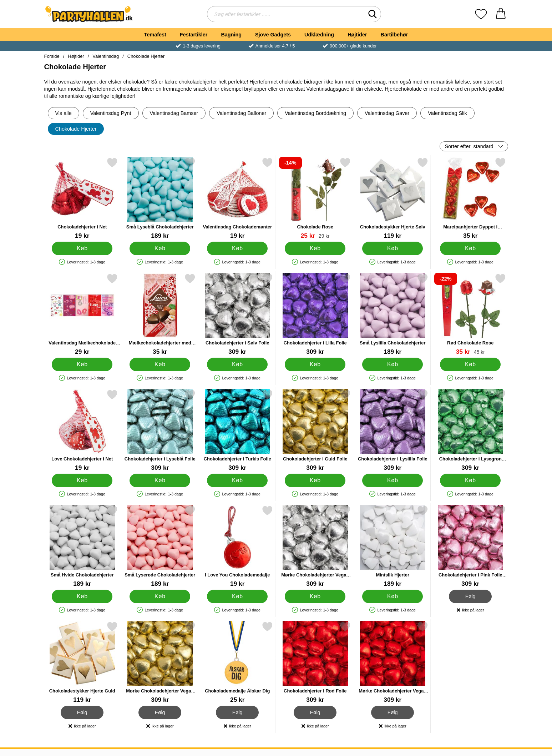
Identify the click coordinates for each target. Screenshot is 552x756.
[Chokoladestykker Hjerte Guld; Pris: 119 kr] (82, 662)
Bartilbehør (394, 35)
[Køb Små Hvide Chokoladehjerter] (82, 596)
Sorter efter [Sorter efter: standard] (469, 146)
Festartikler (194, 35)
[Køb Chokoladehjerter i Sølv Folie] (237, 364)
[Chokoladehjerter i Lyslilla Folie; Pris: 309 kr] (393, 430)
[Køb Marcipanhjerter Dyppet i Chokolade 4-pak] (470, 248)
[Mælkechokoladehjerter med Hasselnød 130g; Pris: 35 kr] (160, 314)
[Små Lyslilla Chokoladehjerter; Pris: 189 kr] (393, 314)
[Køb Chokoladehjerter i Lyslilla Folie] (393, 480)
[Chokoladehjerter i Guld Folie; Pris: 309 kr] (315, 430)
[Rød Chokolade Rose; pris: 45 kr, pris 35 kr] (470, 314)
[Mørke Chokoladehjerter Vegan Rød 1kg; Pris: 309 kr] (393, 662)
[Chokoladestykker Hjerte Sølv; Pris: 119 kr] (393, 198)
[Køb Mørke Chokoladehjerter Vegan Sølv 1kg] (315, 596)
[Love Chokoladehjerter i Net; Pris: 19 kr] (82, 430)
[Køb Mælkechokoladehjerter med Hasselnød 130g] (159, 364)
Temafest (155, 35)
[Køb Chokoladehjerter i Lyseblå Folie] (159, 480)
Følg (470, 596)
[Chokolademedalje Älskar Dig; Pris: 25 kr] (237, 662)
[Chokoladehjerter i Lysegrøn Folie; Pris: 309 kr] (470, 430)
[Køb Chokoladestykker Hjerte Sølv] (393, 248)
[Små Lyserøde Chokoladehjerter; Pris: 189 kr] (160, 546)
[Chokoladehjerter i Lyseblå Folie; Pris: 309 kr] (160, 430)
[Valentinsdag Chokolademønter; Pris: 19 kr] (237, 198)
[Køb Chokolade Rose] (315, 248)
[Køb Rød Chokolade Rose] (470, 364)
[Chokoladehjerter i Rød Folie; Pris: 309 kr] (315, 662)
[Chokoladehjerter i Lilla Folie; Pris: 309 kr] (315, 314)
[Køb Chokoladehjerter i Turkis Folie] (237, 480)
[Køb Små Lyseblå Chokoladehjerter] (159, 248)
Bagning (231, 35)
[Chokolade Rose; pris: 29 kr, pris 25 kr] (315, 198)
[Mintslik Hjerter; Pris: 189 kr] (393, 546)
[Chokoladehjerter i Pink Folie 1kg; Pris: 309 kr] (470, 546)
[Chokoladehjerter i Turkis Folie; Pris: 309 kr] (237, 430)
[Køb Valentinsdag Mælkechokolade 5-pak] (82, 364)
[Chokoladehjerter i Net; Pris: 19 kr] (82, 198)
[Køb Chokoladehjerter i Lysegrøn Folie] (470, 480)
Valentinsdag (106, 56)
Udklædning (319, 35)
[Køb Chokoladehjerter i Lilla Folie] (315, 364)
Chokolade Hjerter (146, 56)
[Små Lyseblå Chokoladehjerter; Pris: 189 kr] (160, 198)
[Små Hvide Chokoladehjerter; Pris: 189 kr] (82, 546)
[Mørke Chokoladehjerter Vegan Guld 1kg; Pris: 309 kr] (160, 662)
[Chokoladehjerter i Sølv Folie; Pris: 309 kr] (237, 314)
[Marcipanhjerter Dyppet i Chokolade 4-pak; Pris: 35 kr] (470, 198)
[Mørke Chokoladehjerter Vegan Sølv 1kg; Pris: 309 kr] (315, 546)
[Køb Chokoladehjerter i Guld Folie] (315, 480)
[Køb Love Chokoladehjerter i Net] (82, 480)
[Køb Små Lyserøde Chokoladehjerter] (159, 596)
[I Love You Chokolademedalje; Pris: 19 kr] (237, 546)
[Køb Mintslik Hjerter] (393, 596)
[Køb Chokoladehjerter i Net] (82, 248)
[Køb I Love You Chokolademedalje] (237, 596)
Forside (52, 56)
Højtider (357, 35)
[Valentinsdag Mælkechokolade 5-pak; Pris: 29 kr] (82, 314)
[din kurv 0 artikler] (501, 14)
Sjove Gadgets (273, 35)
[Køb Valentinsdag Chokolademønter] (237, 248)
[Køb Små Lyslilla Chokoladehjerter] (393, 364)
